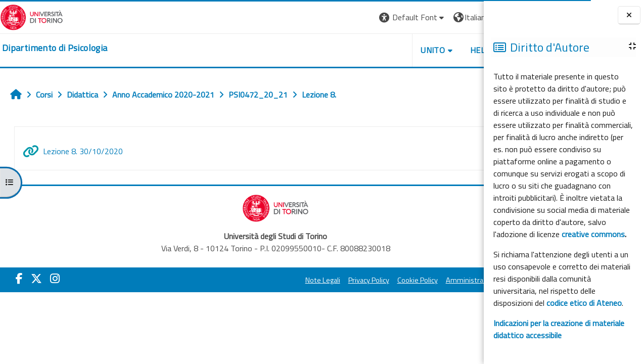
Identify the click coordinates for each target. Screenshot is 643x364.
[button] (345, 17)
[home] (55, 48)
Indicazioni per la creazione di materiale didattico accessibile (559, 329)
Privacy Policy (301, 280)
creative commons (593, 234)
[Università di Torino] (32, 16)
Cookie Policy (350, 280)
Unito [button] (365, 50)
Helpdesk (423, 50)
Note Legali (255, 280)
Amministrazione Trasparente (425, 280)
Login (466, 17)
